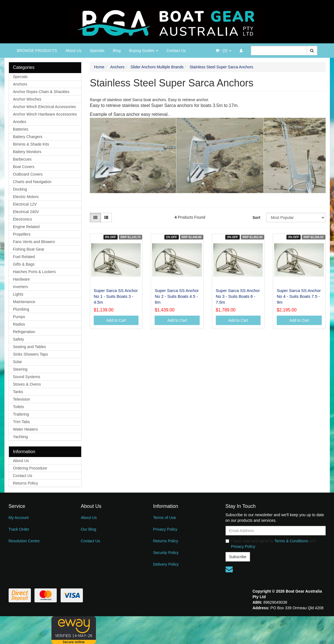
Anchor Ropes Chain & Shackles (41, 92)
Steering (20, 369)
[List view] (106, 218)
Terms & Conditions (291, 541)
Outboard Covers (28, 174)
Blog (117, 51)
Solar (18, 362)
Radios (19, 324)
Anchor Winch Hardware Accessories (45, 114)
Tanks (18, 392)
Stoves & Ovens (27, 384)
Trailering (21, 414)
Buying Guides (144, 51)
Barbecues (22, 159)
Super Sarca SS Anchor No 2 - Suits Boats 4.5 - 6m (177, 296)
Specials (97, 51)
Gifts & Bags (24, 264)
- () (223, 51)
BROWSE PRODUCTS (37, 51)
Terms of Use (164, 518)
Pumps (19, 317)
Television (22, 399)
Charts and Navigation (32, 182)
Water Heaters (26, 429)
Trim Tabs (22, 422)
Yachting (20, 437)
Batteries (21, 129)
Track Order (19, 529)
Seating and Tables (30, 347)
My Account (19, 518)
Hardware (22, 279)
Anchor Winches (27, 99)
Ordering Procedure (30, 468)
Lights (18, 294)
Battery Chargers (28, 137)
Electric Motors (26, 197)
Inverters (21, 287)
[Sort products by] (296, 218)
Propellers (22, 234)
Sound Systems (27, 377)
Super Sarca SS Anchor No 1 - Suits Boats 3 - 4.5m (116, 296)
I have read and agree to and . (271, 544)
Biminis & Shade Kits (31, 144)
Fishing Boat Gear (29, 249)
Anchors (20, 84)
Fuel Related (24, 257)
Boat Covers (24, 167)
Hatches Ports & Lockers (34, 272)
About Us (73, 51)
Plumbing (21, 309)
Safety (19, 339)
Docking (20, 189)
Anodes (20, 122)
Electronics (23, 219)
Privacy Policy (165, 529)
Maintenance (24, 302)
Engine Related (26, 227)
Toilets (19, 407)
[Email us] (229, 569)
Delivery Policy (166, 564)
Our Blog (88, 529)
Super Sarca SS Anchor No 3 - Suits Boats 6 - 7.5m (238, 296)
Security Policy (166, 553)
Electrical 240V (26, 212)
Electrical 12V (25, 204)
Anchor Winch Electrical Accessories (44, 107)
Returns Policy (26, 483)
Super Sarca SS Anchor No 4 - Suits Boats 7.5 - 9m (299, 296)
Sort (256, 218)
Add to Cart (116, 320)
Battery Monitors (27, 152)
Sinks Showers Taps (31, 354)
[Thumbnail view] (95, 218)
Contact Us (176, 51)
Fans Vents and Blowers (34, 242)
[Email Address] (276, 531)
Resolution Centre (24, 541)
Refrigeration (24, 332)
